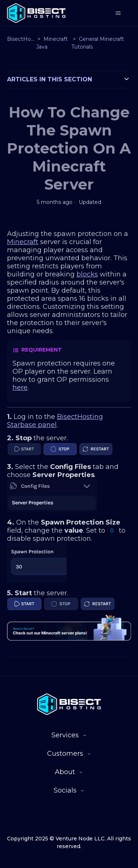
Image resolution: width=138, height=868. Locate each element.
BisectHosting (25, 39)
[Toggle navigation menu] (118, 13)
